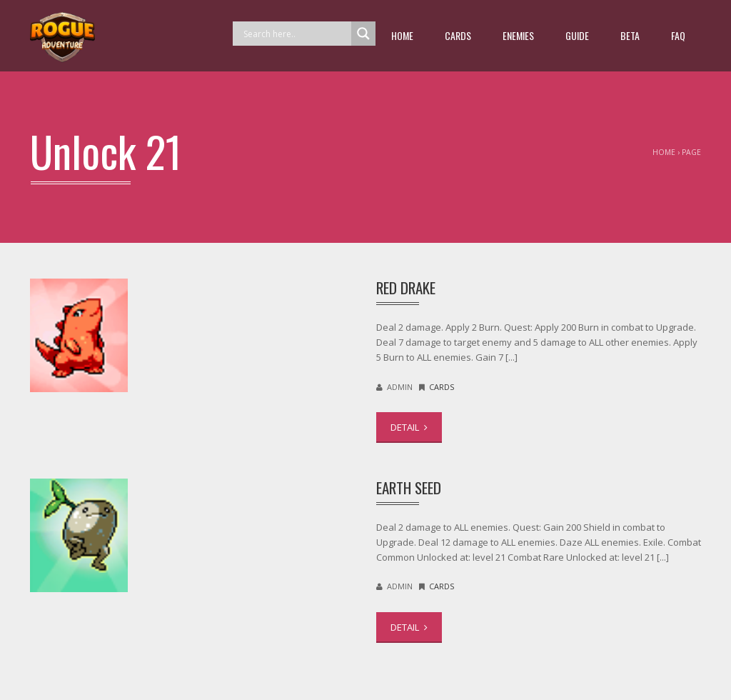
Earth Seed (409, 487)
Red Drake (406, 287)
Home (402, 35)
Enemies (518, 35)
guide (577, 35)
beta (630, 35)
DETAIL (409, 427)
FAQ (678, 35)
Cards (458, 35)
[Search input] (296, 34)
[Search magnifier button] (363, 34)
